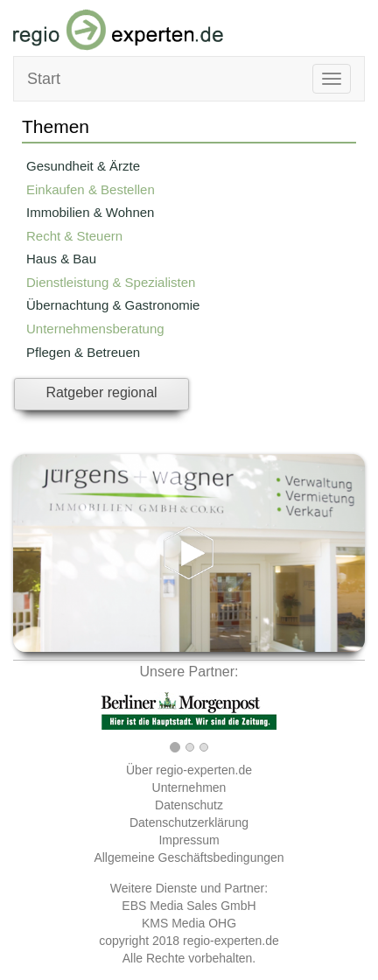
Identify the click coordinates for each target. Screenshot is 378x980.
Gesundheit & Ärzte (83, 166)
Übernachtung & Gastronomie (113, 305)
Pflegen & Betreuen (83, 352)
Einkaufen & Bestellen (91, 189)
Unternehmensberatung (95, 329)
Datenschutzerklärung (189, 822)
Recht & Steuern (74, 236)
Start (44, 79)
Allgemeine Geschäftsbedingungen (189, 857)
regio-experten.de (231, 941)
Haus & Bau (61, 259)
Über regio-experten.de (189, 770)
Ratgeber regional (101, 392)
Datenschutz (189, 805)
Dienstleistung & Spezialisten (111, 282)
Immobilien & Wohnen (90, 212)
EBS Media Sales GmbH (189, 906)
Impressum (189, 840)
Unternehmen (189, 787)
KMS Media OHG (189, 923)
